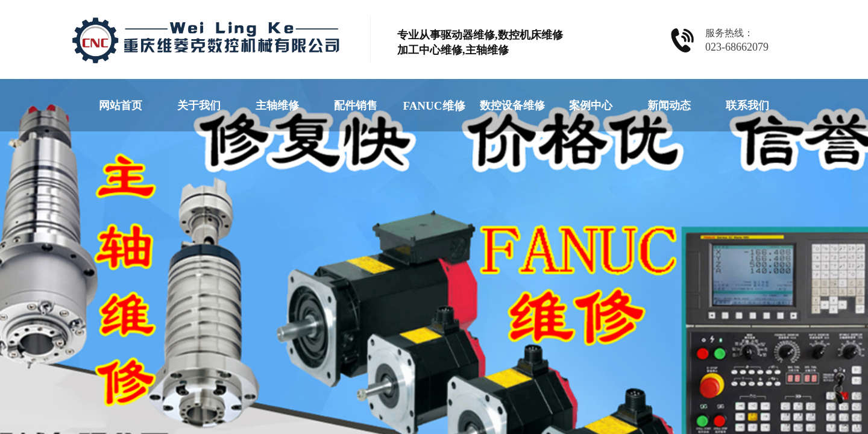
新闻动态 (669, 105)
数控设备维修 (512, 105)
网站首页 (121, 105)
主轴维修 (277, 105)
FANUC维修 (434, 106)
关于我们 (199, 105)
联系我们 (747, 105)
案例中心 (591, 105)
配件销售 (356, 105)
